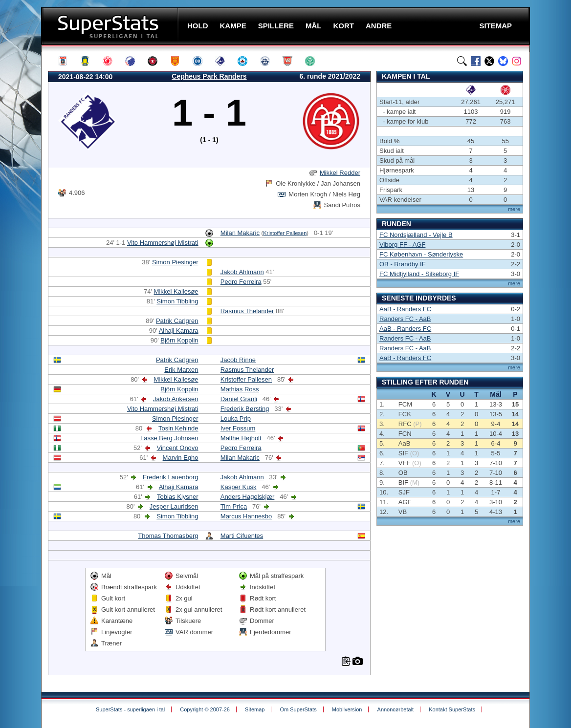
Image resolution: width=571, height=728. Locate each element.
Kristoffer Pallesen (285, 233)
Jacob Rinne (238, 360)
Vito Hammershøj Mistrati (163, 243)
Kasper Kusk (239, 487)
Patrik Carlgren (177, 321)
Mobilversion (347, 709)
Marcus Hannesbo (246, 516)
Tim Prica (234, 506)
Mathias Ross (240, 389)
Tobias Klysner (178, 497)
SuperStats (111, 26)
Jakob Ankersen (176, 399)
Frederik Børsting (245, 409)
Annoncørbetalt (396, 709)
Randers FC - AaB (405, 319)
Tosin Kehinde (178, 428)
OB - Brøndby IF (403, 264)
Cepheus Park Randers (209, 76)
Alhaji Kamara (179, 331)
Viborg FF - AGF (402, 245)
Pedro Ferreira (241, 282)
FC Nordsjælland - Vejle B (416, 235)
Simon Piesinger (175, 262)
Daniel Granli (239, 399)
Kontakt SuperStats (452, 709)
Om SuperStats (298, 709)
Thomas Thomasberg (168, 536)
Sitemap (255, 709)
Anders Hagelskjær (248, 497)
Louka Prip (236, 418)
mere (514, 209)
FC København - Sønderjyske (421, 254)
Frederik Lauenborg (170, 477)
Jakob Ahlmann (242, 272)
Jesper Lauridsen (174, 506)
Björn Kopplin (179, 340)
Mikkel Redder (340, 173)
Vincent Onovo (178, 448)
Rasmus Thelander (247, 311)
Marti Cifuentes (242, 536)
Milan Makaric (240, 233)
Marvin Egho (181, 458)
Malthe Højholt (241, 438)
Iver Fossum (238, 428)
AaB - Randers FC (405, 309)
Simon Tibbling (177, 301)
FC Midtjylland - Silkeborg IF (419, 274)
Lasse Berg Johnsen (169, 438)
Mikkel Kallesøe (176, 291)
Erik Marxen (181, 370)
